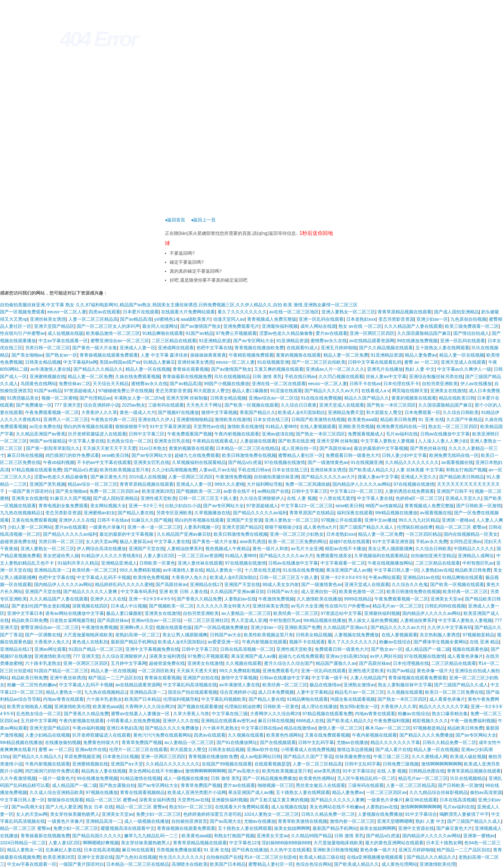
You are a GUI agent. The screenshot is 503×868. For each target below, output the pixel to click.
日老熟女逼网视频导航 (72, 620)
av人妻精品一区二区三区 (246, 613)
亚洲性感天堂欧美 (158, 498)
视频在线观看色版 (174, 627)
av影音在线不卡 (239, 491)
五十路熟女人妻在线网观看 (442, 348)
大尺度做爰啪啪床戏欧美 (88, 635)
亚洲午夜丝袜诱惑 (68, 678)
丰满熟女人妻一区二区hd (139, 398)
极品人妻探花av (136, 541)
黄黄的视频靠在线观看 (298, 355)
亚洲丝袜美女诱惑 (48, 319)
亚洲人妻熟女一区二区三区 (348, 312)
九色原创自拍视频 (468, 319)
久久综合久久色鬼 (410, 584)
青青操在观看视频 (191, 369)
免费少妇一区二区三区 (158, 814)
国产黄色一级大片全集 (95, 348)
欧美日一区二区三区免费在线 (454, 692)
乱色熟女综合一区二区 (129, 441)
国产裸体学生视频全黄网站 (440, 642)
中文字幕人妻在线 (86, 441)
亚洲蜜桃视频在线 (47, 376)
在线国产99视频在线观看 (227, 764)
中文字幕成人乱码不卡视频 (104, 577)
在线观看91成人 (303, 348)
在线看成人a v (375, 391)
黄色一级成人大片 (138, 412)
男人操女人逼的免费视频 (373, 620)
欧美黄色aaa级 (363, 419)
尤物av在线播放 (352, 742)
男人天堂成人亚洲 (249, 620)
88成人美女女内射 (281, 584)
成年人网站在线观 (318, 326)
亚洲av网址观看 (50, 649)
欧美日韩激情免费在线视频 (249, 455)
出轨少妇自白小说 (183, 506)
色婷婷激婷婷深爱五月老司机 (212, 814)
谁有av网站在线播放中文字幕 (75, 613)
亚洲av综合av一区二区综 (274, 398)
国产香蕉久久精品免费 (199, 599)
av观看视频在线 (457, 462)
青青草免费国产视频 (142, 742)
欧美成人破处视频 (468, 756)
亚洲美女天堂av (446, 599)
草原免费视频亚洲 (82, 756)
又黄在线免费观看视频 (34, 520)
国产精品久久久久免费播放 (173, 728)
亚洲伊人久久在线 (77, 520)
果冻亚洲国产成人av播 (349, 570)
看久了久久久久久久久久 (242, 312)
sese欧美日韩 (115, 455)
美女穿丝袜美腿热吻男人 (75, 814)
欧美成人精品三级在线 (322, 857)
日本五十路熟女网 (444, 843)
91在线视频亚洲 (273, 362)
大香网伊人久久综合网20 (150, 707)
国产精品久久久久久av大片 (332, 391)
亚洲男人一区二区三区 (66, 419)
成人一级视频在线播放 (186, 778)
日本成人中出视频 (129, 606)
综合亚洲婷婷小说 (101, 405)
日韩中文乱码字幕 (316, 742)
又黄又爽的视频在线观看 (279, 369)
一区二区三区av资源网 (200, 556)
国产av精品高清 (136, 319)
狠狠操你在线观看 (65, 800)
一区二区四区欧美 (156, 671)
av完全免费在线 (45, 426)
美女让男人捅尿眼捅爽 (390, 549)
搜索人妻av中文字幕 (378, 477)
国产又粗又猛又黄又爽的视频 (279, 800)
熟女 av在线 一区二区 (360, 326)
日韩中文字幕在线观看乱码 (375, 362)
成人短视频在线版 (65, 333)
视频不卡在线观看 (307, 642)
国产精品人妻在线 (136, 513)
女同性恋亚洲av (466, 541)
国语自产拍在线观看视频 (192, 692)
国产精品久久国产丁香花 (308, 756)
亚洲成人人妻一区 (138, 348)
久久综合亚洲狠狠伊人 (262, 498)
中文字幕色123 (244, 843)
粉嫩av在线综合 (395, 642)
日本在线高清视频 (457, 800)
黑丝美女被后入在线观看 (320, 785)
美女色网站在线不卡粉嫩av (156, 771)
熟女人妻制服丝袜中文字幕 (405, 685)
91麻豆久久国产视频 (70, 498)
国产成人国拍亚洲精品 (456, 312)
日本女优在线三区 (271, 419)
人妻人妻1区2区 (159, 556)
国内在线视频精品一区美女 (471, 534)
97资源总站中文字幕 (341, 613)
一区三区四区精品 (423, 534)
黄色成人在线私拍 (90, 642)
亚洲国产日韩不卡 (455, 491)
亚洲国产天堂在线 (147, 549)
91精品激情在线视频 (141, 778)
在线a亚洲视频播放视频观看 (376, 857)
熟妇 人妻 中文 (420, 369)
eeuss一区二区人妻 (67, 312)
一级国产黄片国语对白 (30, 491)
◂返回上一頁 (203, 220)
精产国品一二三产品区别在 (115, 678)
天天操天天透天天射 (197, 671)
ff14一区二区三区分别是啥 (271, 857)
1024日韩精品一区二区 (23, 843)
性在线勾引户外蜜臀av (23, 333)
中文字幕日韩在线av (261, 728)
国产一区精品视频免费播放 (221, 627)
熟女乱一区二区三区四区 (453, 426)
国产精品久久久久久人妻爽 (91, 591)
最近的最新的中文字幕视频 (381, 448)
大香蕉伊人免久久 (189, 577)
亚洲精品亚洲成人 (119, 563)
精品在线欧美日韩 (457, 398)
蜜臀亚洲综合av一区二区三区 (120, 341)
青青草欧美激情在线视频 (303, 821)
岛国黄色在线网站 (38, 384)
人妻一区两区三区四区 (191, 477)
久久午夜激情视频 (18, 778)
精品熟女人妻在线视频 (104, 771)
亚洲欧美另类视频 (356, 426)
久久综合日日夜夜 (299, 405)
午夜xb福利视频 (59, 462)
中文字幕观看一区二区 (343, 563)
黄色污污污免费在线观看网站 (162, 735)
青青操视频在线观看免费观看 (109, 355)
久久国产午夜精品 (464, 419)
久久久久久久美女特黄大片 (223, 606)
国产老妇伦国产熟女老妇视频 (41, 606)
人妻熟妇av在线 (437, 570)
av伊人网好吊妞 (386, 656)
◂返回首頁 (175, 220)
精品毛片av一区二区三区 (397, 606)
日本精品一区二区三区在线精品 (247, 448)
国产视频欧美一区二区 (199, 491)
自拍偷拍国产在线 (224, 857)
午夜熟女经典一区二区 (113, 419)
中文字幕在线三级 (230, 714)
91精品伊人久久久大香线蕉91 (111, 556)
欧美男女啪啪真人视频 (30, 707)
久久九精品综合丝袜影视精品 (439, 792)
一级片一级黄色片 (56, 778)
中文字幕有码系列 (139, 591)
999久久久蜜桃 (229, 484)
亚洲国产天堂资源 (244, 520)
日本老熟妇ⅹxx (361, 319)
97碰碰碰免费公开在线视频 (126, 391)
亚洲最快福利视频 (280, 326)
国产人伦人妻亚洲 (64, 807)
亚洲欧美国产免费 (303, 627)
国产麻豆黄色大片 (108, 477)
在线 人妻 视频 (302, 498)
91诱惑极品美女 (23, 398)
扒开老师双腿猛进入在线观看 (97, 434)
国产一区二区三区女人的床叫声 (108, 326)
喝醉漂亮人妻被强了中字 (464, 814)
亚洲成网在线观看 (176, 348)
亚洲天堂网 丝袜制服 (187, 398)
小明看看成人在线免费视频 (133, 721)
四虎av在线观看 (104, 312)
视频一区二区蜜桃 (59, 398)
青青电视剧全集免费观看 (63, 506)
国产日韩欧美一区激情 (479, 506)
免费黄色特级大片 (101, 742)
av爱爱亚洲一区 (223, 642)
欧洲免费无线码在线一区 (401, 426)
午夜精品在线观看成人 (215, 441)
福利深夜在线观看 (355, 513)
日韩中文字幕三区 (147, 434)
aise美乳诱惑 (253, 541)
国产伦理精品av (95, 398)
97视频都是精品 (479, 635)
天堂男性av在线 (209, 426)
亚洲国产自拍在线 (201, 678)
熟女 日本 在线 (98, 807)
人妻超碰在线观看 (258, 441)
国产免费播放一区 (34, 405)
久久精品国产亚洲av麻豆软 (184, 534)
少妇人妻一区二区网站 (30, 527)
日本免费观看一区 (422, 412)
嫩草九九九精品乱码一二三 (152, 836)
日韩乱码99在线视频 (445, 606)
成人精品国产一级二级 (428, 649)
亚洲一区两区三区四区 (372, 333)
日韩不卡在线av (365, 384)
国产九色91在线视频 (136, 857)
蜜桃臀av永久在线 (329, 341)
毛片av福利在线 (402, 434)
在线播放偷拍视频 (63, 742)
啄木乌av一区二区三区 (388, 728)
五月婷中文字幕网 (129, 663)
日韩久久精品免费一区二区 (449, 742)
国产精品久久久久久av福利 (260, 513)
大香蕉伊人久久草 (99, 412)
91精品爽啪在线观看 (163, 333)
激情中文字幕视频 (219, 412)
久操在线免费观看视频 (138, 376)
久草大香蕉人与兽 (191, 714)
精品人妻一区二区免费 (346, 355)
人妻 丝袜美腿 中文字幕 (420, 470)
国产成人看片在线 (393, 749)
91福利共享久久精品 (78, 563)
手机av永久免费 (432, 541)
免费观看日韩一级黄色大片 (353, 455)
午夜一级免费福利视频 (473, 721)
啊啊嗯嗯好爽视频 (101, 843)
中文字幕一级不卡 (329, 678)
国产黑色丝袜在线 (428, 448)
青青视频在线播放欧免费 (259, 348)
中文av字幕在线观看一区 (63, 341)
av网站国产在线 (273, 491)
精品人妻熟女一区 (224, 570)
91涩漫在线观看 (286, 391)
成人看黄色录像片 (465, 656)
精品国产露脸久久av (336, 663)
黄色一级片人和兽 (270, 549)
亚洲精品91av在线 (421, 577)
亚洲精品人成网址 (476, 556)
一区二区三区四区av (386, 792)
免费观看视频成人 (366, 434)
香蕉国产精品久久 (258, 412)
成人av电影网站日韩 (260, 756)
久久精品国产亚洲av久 (346, 627)
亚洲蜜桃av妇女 (100, 513)
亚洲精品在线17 (206, 584)
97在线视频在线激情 (285, 462)
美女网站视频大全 (108, 506)
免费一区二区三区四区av (114, 491)
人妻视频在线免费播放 (356, 635)
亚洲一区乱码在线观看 (321, 319)
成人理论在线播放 (319, 707)
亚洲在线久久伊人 (156, 419)
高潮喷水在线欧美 (190, 864)
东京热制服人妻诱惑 (440, 635)
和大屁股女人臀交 (211, 391)
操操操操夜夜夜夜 (208, 355)
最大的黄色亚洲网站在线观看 (394, 843)
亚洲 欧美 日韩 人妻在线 (183, 591)
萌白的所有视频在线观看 (88, 426)
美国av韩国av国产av (120, 362)
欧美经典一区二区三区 (95, 570)
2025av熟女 (133, 405)
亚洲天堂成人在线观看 (463, 362)
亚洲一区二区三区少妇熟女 (297, 534)
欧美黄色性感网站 (284, 735)
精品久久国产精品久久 (367, 398)
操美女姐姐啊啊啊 (292, 828)
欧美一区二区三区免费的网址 (297, 541)
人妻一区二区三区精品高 (93, 319)
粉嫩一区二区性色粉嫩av (32, 685)
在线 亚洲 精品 (484, 642)
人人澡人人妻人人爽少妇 (443, 441)
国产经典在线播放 (250, 850)
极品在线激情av (325, 685)
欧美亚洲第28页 (158, 491)
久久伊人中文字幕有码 (450, 627)
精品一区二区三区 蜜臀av (461, 527)
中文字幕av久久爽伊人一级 (464, 369)
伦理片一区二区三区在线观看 (138, 749)
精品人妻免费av (421, 355)
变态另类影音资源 (396, 319)
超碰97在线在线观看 (350, 541)
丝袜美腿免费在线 (353, 756)
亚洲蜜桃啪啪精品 (194, 419)
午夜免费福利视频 (392, 721)
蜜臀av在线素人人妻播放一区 (141, 714)
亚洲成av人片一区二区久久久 (335, 369)
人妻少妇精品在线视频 (47, 735)
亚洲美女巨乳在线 (172, 441)
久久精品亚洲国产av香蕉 (41, 434)
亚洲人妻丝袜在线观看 (200, 563)
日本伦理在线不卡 (401, 384)
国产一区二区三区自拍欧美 (319, 362)
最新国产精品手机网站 (133, 642)
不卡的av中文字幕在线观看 (104, 462)
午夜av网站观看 (384, 577)
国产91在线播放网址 (237, 742)
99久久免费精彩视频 (140, 570)
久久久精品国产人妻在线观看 (413, 326)
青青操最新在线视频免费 (187, 376)
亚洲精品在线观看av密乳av (228, 721)
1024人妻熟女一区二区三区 (272, 814)
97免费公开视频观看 (236, 333)
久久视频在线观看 (243, 663)
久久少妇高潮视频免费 (174, 470)
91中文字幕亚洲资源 (170, 426)
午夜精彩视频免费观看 (251, 355)
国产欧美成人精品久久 (371, 470)
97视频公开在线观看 (342, 520)
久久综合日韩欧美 (461, 412)
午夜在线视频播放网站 (390, 563)
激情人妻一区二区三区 (340, 728)
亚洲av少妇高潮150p (346, 656)
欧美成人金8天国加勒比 (302, 412)
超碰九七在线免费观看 (197, 455)
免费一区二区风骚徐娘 (308, 484)
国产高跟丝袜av (335, 448)
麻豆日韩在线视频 (25, 455)
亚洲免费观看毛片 (241, 326)
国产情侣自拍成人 (471, 333)
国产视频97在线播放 (178, 412)
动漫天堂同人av (229, 319)
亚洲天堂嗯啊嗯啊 (395, 821)
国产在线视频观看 (278, 742)
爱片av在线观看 (332, 333)
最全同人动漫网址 (160, 326)
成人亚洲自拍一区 (299, 448)
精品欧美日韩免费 (398, 419)
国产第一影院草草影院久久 (53, 448)
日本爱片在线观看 (141, 312)
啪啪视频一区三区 (276, 785)
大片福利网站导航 (265, 484)
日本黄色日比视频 (121, 756)
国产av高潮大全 (244, 771)
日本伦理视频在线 (411, 663)
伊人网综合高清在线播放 (101, 549)
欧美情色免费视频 (151, 577)
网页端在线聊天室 (410, 391)
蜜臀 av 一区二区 (421, 362)
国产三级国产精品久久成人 (367, 527)
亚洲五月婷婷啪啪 (339, 348)
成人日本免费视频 (276, 692)
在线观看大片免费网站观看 (188, 312)
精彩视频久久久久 (430, 721)
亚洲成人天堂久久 (419, 477)
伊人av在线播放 (476, 384)
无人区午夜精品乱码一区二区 (366, 778)
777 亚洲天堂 (68, 405)
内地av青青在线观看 (63, 699)
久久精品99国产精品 (311, 836)
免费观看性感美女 (334, 556)
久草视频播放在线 (212, 513)
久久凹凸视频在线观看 (341, 376)
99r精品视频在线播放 (396, 513)
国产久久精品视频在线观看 (386, 348)
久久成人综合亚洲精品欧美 (56, 792)
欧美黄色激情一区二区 (362, 591)
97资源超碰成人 (80, 391)
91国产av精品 (200, 333)
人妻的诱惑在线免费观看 (409, 491)
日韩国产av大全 (283, 591)
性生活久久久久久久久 (181, 857)
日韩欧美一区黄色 (157, 563)
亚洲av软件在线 (91, 749)
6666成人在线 (310, 721)
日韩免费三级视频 (401, 764)
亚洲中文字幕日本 (25, 613)
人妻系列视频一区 (201, 527)
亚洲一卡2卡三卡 (146, 506)
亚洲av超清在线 (278, 434)
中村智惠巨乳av (478, 563)
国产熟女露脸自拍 (117, 785)
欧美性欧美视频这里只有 (124, 470)
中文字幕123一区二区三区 (356, 491)
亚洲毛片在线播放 (385, 369)
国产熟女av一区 (61, 355)
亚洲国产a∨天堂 (127, 764)
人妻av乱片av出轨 (217, 470)
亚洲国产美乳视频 (47, 484)
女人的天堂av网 (102, 541)
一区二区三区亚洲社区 (206, 620)
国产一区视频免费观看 (22, 312)
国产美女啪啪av (27, 355)
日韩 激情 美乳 (267, 376)
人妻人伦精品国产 (368, 678)
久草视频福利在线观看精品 (199, 462)
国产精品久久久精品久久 (98, 369)
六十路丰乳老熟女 (43, 663)
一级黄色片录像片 (107, 527)
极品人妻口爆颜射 (250, 391)
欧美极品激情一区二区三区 (113, 333)
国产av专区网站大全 (254, 341)
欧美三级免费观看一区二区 (472, 326)
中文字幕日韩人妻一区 (396, 570)
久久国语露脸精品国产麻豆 (424, 333)
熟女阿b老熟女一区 (359, 707)
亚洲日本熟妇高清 (124, 728)
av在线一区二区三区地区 (294, 312)
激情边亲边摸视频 (355, 749)
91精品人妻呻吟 (281, 426)
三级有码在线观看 (166, 405)
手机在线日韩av (300, 376)
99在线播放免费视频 (417, 341)
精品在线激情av (300, 728)
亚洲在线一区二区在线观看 (279, 384)
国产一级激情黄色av (328, 462)
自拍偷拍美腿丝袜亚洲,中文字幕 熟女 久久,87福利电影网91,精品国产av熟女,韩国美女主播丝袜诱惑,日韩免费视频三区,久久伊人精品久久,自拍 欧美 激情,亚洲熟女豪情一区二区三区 (179, 305)
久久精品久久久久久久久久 (412, 462)
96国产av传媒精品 (48, 441)
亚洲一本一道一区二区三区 (154, 527)
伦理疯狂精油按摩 (415, 527)
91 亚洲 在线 (431, 419)
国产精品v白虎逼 (245, 462)
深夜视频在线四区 (90, 606)
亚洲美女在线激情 (448, 391)
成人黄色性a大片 (320, 527)
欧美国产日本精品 (142, 699)
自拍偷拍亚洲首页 (189, 821)
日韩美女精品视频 (43, 362)
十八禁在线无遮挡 (337, 498)
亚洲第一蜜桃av (458, 520)
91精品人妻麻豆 (159, 362)
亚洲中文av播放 (380, 520)
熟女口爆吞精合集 (450, 714)
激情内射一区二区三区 (352, 821)
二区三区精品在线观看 (174, 341)
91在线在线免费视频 (321, 398)
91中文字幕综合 (359, 771)
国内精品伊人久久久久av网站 (362, 484)
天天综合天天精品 (111, 384)
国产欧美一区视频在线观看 (251, 405)
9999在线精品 (358, 599)
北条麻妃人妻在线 (63, 850)
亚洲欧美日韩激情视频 (335, 850)
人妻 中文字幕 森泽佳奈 (164, 355)
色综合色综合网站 (314, 864)
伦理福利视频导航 (181, 699)
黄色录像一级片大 (435, 671)
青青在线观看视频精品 (142, 792)
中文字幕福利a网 (80, 362)
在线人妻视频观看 (318, 426)
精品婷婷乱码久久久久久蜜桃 (124, 584)
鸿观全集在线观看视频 (353, 699)
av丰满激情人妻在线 (51, 369)
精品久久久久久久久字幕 (444, 707)
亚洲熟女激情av (359, 685)
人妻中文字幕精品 (314, 692)
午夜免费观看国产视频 (190, 434)
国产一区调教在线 (43, 635)
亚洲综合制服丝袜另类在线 (436, 376)
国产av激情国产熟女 (201, 326)
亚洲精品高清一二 (52, 570)
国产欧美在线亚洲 (296, 441)
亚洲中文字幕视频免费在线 (152, 649)
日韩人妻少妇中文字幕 (404, 455)
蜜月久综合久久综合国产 (289, 663)
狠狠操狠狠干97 (131, 426)
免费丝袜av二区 (75, 384)
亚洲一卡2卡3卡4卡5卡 (343, 577)
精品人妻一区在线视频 (462, 355)
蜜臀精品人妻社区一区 (301, 455)
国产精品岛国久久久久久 (97, 836)
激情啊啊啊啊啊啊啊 (441, 764)
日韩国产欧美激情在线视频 (318, 419)
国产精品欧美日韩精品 (462, 477)
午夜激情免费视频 (234, 477)
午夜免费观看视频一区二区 (52, 412)
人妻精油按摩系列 (185, 549)
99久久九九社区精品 (419, 520)
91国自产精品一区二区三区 (96, 649)
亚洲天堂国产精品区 (54, 326)
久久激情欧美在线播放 (319, 599)
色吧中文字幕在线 (214, 348)
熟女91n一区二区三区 (191, 807)
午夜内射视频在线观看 (237, 434)
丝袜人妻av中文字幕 (386, 376)
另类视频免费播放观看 (179, 850)
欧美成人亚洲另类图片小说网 (197, 792)
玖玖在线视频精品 (232, 376)
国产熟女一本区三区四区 (391, 405)
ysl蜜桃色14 (166, 319)
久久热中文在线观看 (290, 850)
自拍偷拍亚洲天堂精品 (433, 556)
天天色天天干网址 (204, 405)
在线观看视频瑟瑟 (272, 764)
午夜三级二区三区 (391, 756)
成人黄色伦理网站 (399, 864)
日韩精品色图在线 (427, 771)
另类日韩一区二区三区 (47, 348)
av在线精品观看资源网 (372, 341)
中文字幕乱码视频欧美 (224, 699)
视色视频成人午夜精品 (228, 549)
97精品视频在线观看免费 (37, 470)
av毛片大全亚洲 (307, 549)
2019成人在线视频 (147, 477)
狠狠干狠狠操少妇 (283, 527)
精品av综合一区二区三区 (93, 484)
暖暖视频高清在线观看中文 (128, 828)
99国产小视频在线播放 (227, 384)
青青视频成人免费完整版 (272, 319)
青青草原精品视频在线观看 (405, 312)
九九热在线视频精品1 (21, 513)
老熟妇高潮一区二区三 (138, 635)
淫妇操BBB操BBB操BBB (286, 843)
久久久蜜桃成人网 (430, 756)
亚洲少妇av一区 (432, 319)
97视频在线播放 (102, 792)
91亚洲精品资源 (215, 341)
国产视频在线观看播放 (200, 707)
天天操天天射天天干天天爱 (109, 448)
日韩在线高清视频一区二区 (247, 649)
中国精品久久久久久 (474, 549)
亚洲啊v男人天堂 (136, 627)
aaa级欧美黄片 (196, 319)
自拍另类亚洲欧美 (440, 384)
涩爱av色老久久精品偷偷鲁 (286, 333)
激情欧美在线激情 (233, 419)
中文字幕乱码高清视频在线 (190, 685)
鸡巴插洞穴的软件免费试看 (72, 455)
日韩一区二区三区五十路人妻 (208, 498)
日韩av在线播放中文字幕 (445, 434)
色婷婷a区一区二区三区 (419, 498)
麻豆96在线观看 (421, 800)
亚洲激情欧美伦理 (52, 656)
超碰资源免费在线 (18, 541)
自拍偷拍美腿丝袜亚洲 (276, 477)
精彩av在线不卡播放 (345, 549)
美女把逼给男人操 (61, 556)
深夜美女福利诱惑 (167, 656)
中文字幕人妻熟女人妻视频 (388, 441)
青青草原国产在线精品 (312, 513)
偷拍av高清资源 (486, 792)
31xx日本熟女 (152, 448)
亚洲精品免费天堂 (346, 412)
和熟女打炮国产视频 (466, 470)
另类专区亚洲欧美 (174, 513)
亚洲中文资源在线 (416, 828)
